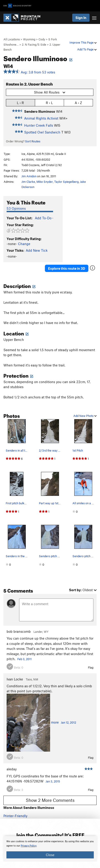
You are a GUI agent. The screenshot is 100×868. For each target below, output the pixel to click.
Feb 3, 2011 (24, 659)
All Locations (12, 39)
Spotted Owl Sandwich (42, 132)
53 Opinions (16, 208)
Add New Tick (37, 250)
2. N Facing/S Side (34, 44)
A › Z (78, 103)
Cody (42, 39)
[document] (50, 849)
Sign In (81, 18)
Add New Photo (85, 416)
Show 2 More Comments (50, 800)
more (55, 722)
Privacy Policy (29, 846)
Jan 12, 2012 (68, 722)
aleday (12, 769)
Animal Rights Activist (41, 118)
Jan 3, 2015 (53, 781)
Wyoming (29, 39)
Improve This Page (83, 42)
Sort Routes (33, 141)
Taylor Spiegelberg (66, 182)
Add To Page (87, 49)
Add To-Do (43, 218)
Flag (91, 667)
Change (24, 244)
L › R (20, 103)
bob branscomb (19, 631)
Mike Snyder (45, 182)
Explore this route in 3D (67, 268)
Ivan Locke (15, 679)
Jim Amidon (29, 176)
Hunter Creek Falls (39, 125)
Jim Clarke (28, 182)
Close (50, 855)
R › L (49, 103)
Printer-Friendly (15, 816)
